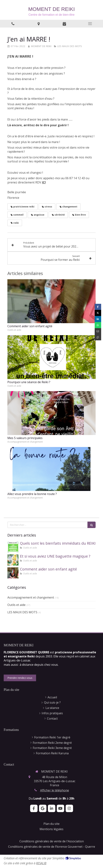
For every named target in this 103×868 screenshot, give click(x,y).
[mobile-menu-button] (90, 24)
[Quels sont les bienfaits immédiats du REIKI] (13, 547)
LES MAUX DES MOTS (22, 612)
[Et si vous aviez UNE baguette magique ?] (13, 560)
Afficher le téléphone (55, 790)
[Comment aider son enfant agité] (13, 573)
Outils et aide (16, 605)
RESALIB (41, 863)
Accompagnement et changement (31, 597)
